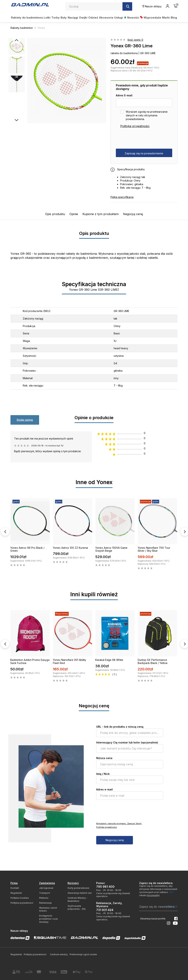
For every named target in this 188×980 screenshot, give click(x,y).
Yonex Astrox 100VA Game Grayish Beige (111, 549)
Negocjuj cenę (133, 214)
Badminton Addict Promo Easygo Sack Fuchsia (30, 661)
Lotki (47, 18)
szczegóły (153, 895)
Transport (45, 893)
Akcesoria (106, 18)
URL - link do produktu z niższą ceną (120, 727)
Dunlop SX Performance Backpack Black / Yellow (153, 661)
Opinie (74, 214)
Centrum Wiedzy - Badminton (77, 899)
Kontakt (15, 888)
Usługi (119, 18)
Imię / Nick (103, 774)
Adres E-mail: (124, 95)
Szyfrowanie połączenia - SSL (77, 908)
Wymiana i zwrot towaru (48, 909)
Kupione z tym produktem (101, 214)
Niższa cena (104, 758)
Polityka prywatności (135, 126)
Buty (64, 18)
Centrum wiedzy (59, 954)
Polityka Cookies (20, 898)
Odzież (93, 18)
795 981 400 (105, 887)
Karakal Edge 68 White (109, 660)
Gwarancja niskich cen (80, 893)
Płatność (44, 898)
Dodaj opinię (25, 420)
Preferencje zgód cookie (83, 954)
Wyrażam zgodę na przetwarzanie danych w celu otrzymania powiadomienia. (147, 115)
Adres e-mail (104, 789)
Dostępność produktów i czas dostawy (48, 919)
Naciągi (73, 18)
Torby (56, 18)
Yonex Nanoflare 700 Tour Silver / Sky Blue (154, 549)
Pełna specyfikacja (122, 197)
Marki (166, 18)
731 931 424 (105, 910)
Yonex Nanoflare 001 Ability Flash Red (69, 661)
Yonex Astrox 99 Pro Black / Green (27, 549)
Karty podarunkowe (78, 888)
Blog (174, 18)
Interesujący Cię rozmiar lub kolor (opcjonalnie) (127, 742)
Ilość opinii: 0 (135, 40)
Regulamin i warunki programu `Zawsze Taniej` (119, 823)
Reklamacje (45, 903)
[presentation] (144, 139)
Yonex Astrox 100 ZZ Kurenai (70, 548)
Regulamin (16, 893)
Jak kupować (46, 888)
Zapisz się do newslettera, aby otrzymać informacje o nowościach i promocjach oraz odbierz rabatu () (158, 891)
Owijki (83, 18)
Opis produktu (55, 214)
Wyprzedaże (151, 18)
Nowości (132, 18)
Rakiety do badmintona (27, 18)
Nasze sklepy (152, 6)
